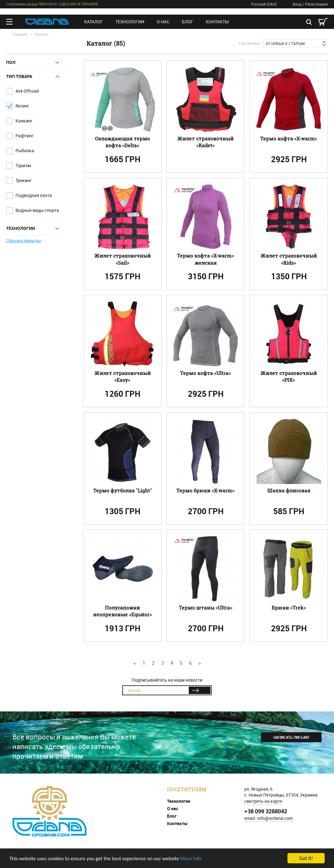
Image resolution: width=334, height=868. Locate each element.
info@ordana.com (275, 818)
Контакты (217, 22)
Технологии (130, 22)
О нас (163, 22)
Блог (188, 22)
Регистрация (316, 4)
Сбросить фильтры (24, 240)
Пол (11, 62)
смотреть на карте (263, 801)
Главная (20, 34)
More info (191, 859)
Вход (297, 4)
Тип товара (19, 76)
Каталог (94, 22)
